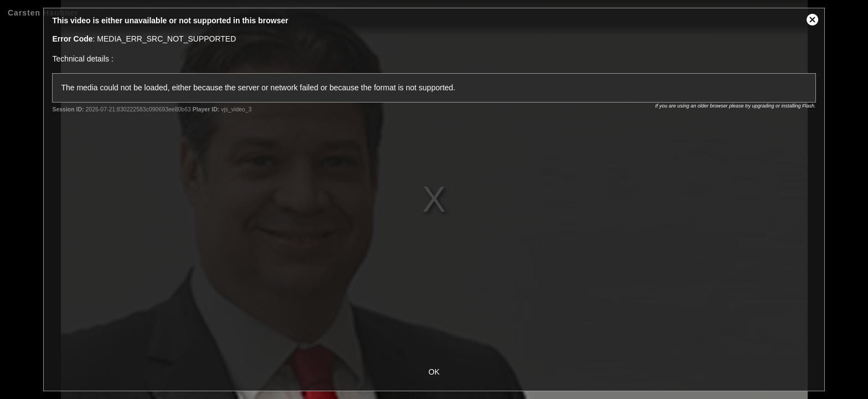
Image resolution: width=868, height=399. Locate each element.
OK (434, 372)
